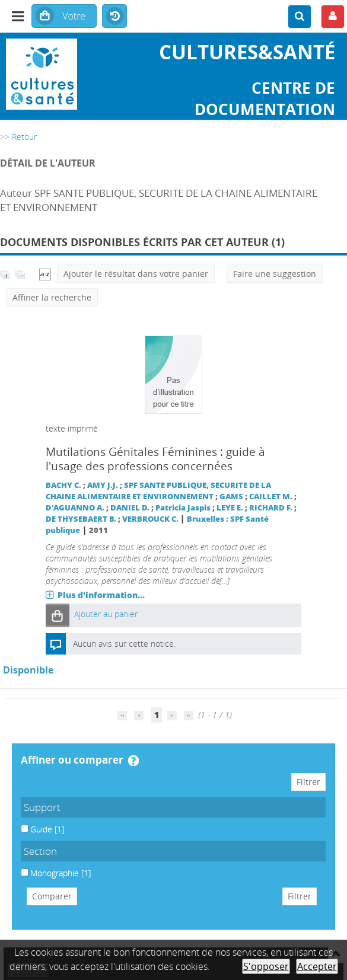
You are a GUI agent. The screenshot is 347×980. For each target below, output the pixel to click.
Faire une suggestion (275, 274)
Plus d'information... (101, 595)
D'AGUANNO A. (75, 508)
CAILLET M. (271, 497)
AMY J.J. (103, 485)
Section (40, 851)
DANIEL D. (130, 508)
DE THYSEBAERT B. (81, 519)
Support (42, 807)
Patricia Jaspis (183, 508)
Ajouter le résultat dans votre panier (136, 274)
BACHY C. (63, 485)
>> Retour (18, 137)
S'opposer (266, 966)
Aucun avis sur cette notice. (124, 644)
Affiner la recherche (52, 297)
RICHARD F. (271, 508)
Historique (114, 17)
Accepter (317, 966)
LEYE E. (230, 508)
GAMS (231, 497)
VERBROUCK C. (150, 519)
